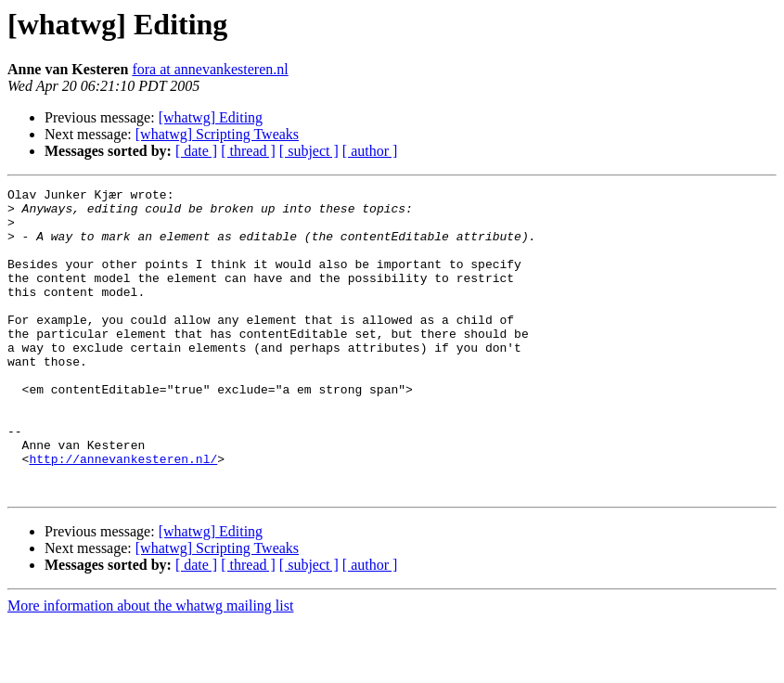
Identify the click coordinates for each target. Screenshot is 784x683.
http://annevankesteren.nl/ (123, 514)
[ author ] (370, 151)
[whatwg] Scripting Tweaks (217, 134)
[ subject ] (309, 151)
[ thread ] (248, 151)
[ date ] (196, 151)
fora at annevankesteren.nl (210, 69)
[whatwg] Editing (211, 117)
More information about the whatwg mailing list (150, 667)
